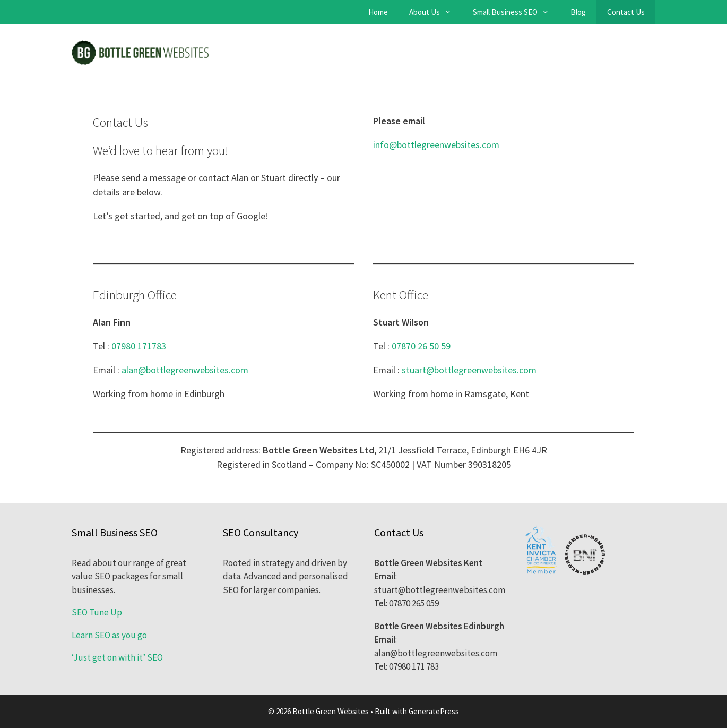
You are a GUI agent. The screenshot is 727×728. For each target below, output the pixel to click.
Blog (578, 12)
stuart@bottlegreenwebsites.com (469, 370)
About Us (436, 12)
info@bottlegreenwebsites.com (436, 145)
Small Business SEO (516, 12)
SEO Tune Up (97, 612)
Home (378, 12)
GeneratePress (434, 711)
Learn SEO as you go (109, 635)
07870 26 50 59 (421, 346)
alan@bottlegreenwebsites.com (185, 370)
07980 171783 (139, 346)
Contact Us (626, 12)
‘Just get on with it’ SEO (117, 657)
